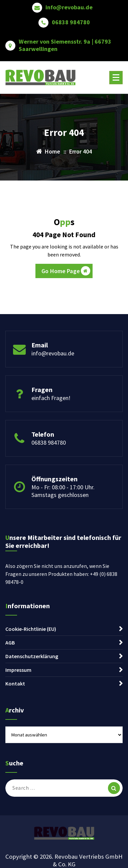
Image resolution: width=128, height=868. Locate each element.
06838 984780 (71, 22)
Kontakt (15, 683)
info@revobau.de (69, 7)
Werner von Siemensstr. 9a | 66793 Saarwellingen (65, 45)
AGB (10, 643)
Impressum (18, 670)
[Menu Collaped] (116, 78)
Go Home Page (66, 271)
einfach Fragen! (51, 398)
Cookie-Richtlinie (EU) (31, 629)
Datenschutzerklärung (32, 656)
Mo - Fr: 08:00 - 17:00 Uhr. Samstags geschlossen (63, 491)
